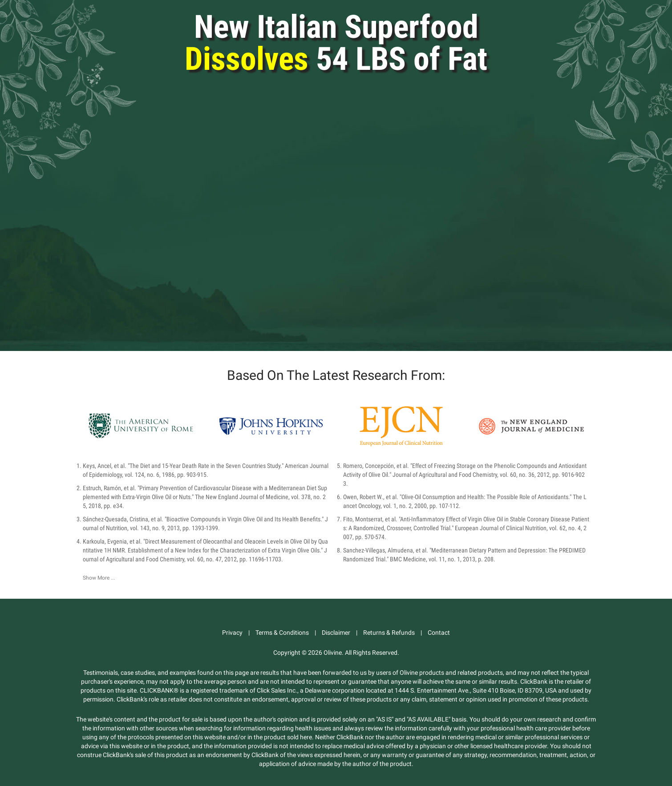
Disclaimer (336, 633)
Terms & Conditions (282, 633)
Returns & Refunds (389, 633)
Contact (439, 633)
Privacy (232, 633)
